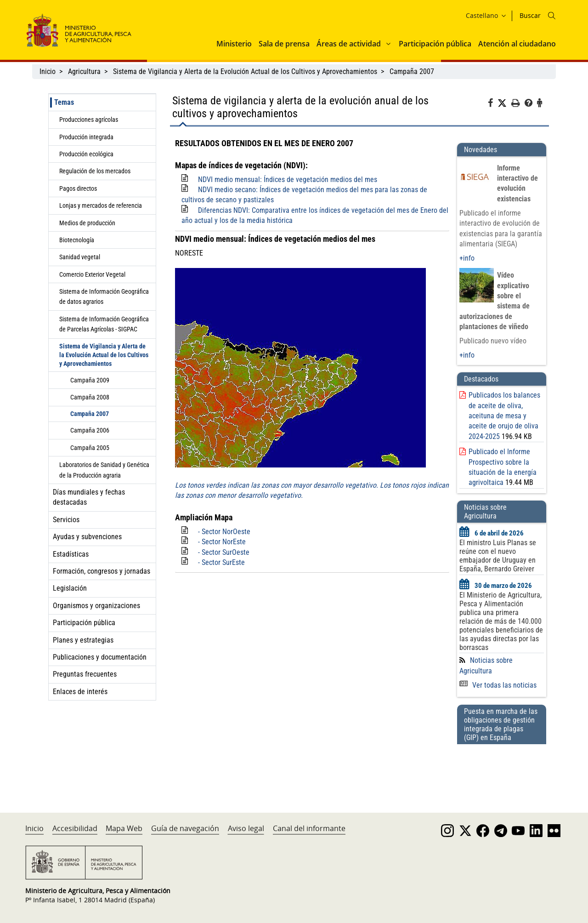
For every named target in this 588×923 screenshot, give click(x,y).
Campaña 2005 (90, 448)
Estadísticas (71, 554)
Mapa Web (124, 828)
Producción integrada (86, 137)
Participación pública (435, 44)
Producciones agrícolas (89, 120)
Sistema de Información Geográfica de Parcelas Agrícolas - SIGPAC (104, 324)
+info (467, 258)
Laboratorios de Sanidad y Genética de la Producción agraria (104, 470)
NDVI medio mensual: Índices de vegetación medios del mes (288, 179)
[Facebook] (493, 104)
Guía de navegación (185, 828)
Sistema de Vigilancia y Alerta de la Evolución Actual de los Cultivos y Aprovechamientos (245, 71)
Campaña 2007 (412, 71)
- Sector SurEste (221, 562)
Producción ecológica (86, 154)
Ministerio (234, 44)
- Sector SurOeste (224, 552)
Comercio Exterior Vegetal (92, 274)
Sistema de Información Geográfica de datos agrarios (104, 296)
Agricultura (84, 71)
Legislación (70, 588)
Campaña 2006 (90, 430)
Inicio (48, 71)
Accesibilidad (75, 828)
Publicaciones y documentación (100, 657)
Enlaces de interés (80, 692)
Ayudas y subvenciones (87, 537)
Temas (64, 102)
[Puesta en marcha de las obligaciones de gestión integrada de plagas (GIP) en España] (502, 769)
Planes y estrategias (83, 640)
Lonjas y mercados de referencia (101, 205)
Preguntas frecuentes (85, 674)
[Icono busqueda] (552, 16)
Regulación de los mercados (95, 171)
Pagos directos (78, 188)
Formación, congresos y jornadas (102, 571)
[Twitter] (504, 103)
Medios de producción (87, 223)
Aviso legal (246, 828)
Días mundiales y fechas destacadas (89, 497)
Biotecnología (77, 240)
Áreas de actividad (349, 44)
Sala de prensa (284, 44)
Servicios (66, 520)
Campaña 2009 (90, 380)
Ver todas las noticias (498, 685)
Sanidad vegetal (80, 257)
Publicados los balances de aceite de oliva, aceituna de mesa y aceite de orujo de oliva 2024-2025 (504, 416)
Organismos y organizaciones (96, 606)
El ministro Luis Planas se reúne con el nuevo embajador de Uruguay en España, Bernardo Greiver (498, 556)
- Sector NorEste (222, 542)
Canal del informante (309, 828)
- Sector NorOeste (224, 532)
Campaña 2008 (90, 397)
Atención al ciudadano (517, 44)
